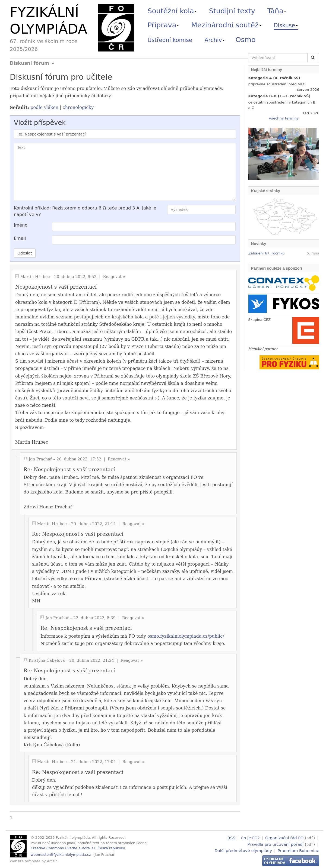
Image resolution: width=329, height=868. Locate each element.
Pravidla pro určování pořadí (275, 844)
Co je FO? (250, 838)
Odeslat (25, 253)
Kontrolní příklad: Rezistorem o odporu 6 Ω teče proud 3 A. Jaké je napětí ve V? (85, 211)
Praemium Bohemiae (298, 850)
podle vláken (44, 107)
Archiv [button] (215, 40)
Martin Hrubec (35, 277)
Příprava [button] (163, 25)
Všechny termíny (284, 118)
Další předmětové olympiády (243, 850)
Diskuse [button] (286, 25)
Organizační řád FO (284, 838)
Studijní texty (232, 11)
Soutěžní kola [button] (172, 11)
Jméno (21, 225)
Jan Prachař (40, 459)
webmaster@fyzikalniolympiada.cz (61, 855)
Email (20, 238)
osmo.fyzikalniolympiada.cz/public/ (186, 636)
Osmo (246, 40)
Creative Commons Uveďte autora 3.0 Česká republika (78, 848)
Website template (25, 861)
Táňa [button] (277, 11)
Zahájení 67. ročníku (267, 253)
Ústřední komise (170, 40)
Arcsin (52, 861)
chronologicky (78, 107)
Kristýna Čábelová (47, 660)
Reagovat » (114, 277)
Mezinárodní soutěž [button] (226, 25)
